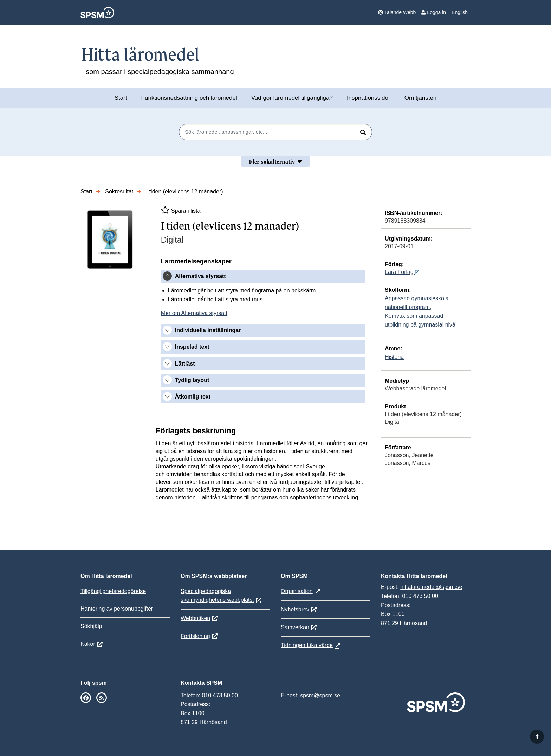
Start (121, 98)
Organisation (297, 591)
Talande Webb (397, 12)
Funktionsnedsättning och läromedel (189, 98)
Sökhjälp (91, 626)
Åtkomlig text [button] (193, 397)
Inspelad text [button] (192, 347)
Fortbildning (195, 636)
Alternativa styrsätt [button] (200, 276)
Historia (394, 357)
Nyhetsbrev (295, 609)
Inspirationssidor (369, 98)
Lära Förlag (402, 272)
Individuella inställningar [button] (208, 330)
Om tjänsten (421, 98)
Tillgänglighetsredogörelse (113, 591)
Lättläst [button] (185, 364)
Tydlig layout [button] (192, 380)
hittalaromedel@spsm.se (431, 587)
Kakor (88, 644)
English (460, 12)
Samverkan (295, 627)
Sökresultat (119, 192)
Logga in (434, 12)
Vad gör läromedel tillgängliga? (292, 98)
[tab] (263, 276)
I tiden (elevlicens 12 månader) (185, 192)
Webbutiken (195, 618)
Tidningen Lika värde (307, 645)
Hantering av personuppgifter (117, 609)
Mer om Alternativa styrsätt (194, 313)
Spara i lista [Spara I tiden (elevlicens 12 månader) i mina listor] (181, 210)
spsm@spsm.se (320, 695)
